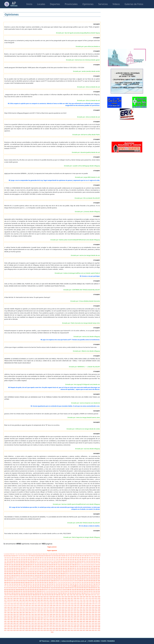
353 (83, 566)
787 (43, 586)
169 (36, 559)
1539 (48, 625)
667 (50, 581)
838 (66, 588)
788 (45, 586)
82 (36, 556)
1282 (45, 611)
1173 (5, 605)
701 (33, 582)
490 (19, 573)
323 (12, 566)
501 (45, 573)
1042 (93, 597)
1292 (75, 611)
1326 (81, 613)
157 (8, 559)
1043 (96, 597)
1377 (42, 616)
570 (15, 577)
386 (64, 568)
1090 (45, 600)
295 (43, 565)
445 (10, 572)
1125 (54, 602)
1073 (90, 598)
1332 (99, 613)
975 (99, 593)
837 (64, 588)
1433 (18, 620)
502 (48, 573)
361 (5, 568)
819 (22, 588)
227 (76, 561)
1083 (24, 600)
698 (26, 582)
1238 (9, 609)
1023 (36, 597)
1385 (66, 616)
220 (59, 561)
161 (17, 559)
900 (19, 591)
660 (33, 581)
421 (50, 570)
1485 (78, 621)
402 (5, 570)
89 (48, 556)
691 (10, 582)
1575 (60, 627)
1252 (51, 609)
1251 (48, 609)
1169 (90, 604)
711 (57, 582)
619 (33, 579)
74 (23, 556)
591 (64, 577)
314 (87, 565)
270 (80, 563)
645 (94, 579)
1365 (5, 616)
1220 (51, 607)
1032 (63, 597)
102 (71, 556)
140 (64, 558)
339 (50, 566)
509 (64, 573)
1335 (12, 614)
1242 (21, 609)
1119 (36, 602)
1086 (33, 600)
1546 (69, 625)
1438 (33, 620)
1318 (57, 613)
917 (59, 591)
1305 (18, 613)
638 (78, 579)
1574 (57, 627)
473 (76, 572)
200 (12, 561)
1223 (60, 607)
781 (29, 586)
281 (10, 565)
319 (99, 565)
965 (76, 593)
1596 (27, 629)
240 (10, 563)
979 (13, 595)
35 (55, 554)
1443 (48, 620)
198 (8, 561)
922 (71, 591)
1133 (78, 602)
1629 (30, 630)
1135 (84, 602)
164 (24, 559)
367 (19, 568)
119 (15, 558)
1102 (81, 600)
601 (87, 577)
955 (52, 593)
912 (48, 591)
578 (33, 577)
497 (36, 573)
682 (85, 581)
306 (69, 565)
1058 (45, 598)
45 (72, 554)
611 (15, 579)
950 (40, 593)
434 (80, 570)
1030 (57, 597)
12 (17, 554)
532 (22, 575)
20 (30, 554)
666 (48, 581)
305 (66, 565)
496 (33, 573)
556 (78, 575)
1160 (63, 604)
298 (50, 565)
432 (76, 570)
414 (33, 570)
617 (29, 579)
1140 (99, 602)
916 (57, 591)
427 (64, 570)
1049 (18, 598)
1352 (63, 614)
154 (97, 558)
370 (26, 568)
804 (83, 586)
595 (73, 577)
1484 (75, 621)
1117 (30, 602)
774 (12, 586)
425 (59, 570)
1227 (72, 607)
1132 (75, 602)
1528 (15, 625)
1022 (33, 597)
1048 (15, 598)
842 (76, 588)
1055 (36, 598)
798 (69, 586)
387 (66, 568)
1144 (15, 604)
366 (17, 568)
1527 (12, 625)
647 (99, 579)
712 (59, 582)
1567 (36, 627)
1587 (96, 627)
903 (26, 591)
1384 (63, 616)
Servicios (103, 4)
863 (29, 589)
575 (26, 577)
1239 (12, 609)
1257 (66, 609)
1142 (9, 604)
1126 (57, 602)
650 (10, 581)
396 (87, 568)
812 (5, 588)
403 (8, 570)
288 (26, 565)
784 (36, 586)
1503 (36, 623)
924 (76, 591)
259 (55, 563)
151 (90, 558)
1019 (24, 597)
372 (31, 568)
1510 (57, 623)
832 (52, 588)
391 (76, 568)
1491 (96, 621)
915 (55, 591)
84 (40, 556)
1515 (72, 623)
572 (19, 577)
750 (52, 584)
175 (50, 559)
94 (56, 556)
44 (70, 554)
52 (83, 554)
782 (31, 586)
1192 (63, 605)
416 (38, 570)
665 (45, 581)
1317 (54, 613)
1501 (30, 623)
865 (33, 589)
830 (48, 588)
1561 (18, 627)
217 (52, 561)
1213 (30, 607)
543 (48, 575)
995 (50, 595)
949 (38, 593)
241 (12, 563)
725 (90, 582)
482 (97, 572)
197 (5, 561)
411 (26, 570)
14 (20, 554)
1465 (18, 621)
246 (24, 563)
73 (21, 556)
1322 (69, 613)
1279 (36, 611)
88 (46, 556)
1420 (75, 618)
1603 (48, 629)
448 (17, 572)
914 (52, 591)
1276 (27, 611)
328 (24, 566)
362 (8, 568)
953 (48, 593)
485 (8, 573)
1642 (69, 630)
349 (73, 566)
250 (33, 563)
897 (12, 591)
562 (92, 575)
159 (12, 559)
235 (94, 561)
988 (34, 595)
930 (90, 591)
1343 (36, 614)
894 (5, 591)
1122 (45, 602)
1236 (99, 607)
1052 (27, 598)
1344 (39, 614)
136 (55, 558)
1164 (75, 604)
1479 (60, 621)
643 (90, 579)
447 (15, 572)
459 (43, 572)
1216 (39, 607)
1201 (90, 605)
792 (55, 586)
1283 (48, 611)
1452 (75, 620)
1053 (30, 598)
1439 (36, 620)
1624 (15, 630)
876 (59, 589)
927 (83, 591)
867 (38, 589)
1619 (96, 629)
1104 (87, 600)
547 (57, 575)
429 (69, 570)
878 (64, 589)
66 (10, 556)
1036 (75, 597)
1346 (45, 614)
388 (69, 568)
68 (13, 556)
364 (12, 568)
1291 (72, 611)
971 (90, 593)
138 (59, 558)
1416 (63, 618)
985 (27, 595)
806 (87, 586)
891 (94, 589)
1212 (27, 607)
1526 (9, 625)
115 (5, 558)
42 (67, 554)
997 (55, 595)
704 (40, 582)
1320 (63, 613)
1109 (5, 602)
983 (22, 595)
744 (38, 584)
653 (17, 581)
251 (36, 563)
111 (92, 556)
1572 (51, 627)
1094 (57, 600)
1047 (12, 598)
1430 (9, 620)
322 (10, 566)
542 (45, 575)
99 (65, 556)
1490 (93, 621)
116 (8, 558)
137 (57, 558)
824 (33, 588)
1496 (15, 623)
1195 (72, 605)
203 (19, 561)
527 (10, 575)
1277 (30, 611)
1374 (33, 616)
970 (87, 593)
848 (90, 588)
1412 (51, 618)
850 (94, 588)
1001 (65, 595)
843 (78, 588)
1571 (48, 627)
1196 (75, 605)
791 (52, 586)
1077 (5, 600)
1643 (72, 630)
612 (17, 579)
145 (76, 558)
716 (69, 582)
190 (85, 559)
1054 (33, 598)
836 (62, 588)
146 (78, 558)
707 (48, 582)
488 (15, 573)
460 (45, 572)
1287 (60, 611)
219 (57, 561)
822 (29, 588)
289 (29, 565)
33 (52, 554)
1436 (27, 620)
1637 (54, 630)
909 (40, 591)
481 (94, 572)
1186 (45, 605)
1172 (99, 604)
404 (10, 570)
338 (48, 566)
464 (55, 572)
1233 (90, 607)
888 (87, 589)
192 (90, 559)
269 (78, 563)
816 (15, 588)
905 (31, 591)
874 (55, 589)
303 (62, 565)
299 (52, 565)
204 (22, 561)
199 (10, 561)
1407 (36, 618)
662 (38, 581)
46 (73, 554)
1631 (36, 630)
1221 (54, 607)
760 (76, 584)
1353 (66, 614)
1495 (12, 623)
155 (99, 558)
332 (33, 566)
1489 (90, 621)
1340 (27, 614)
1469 (30, 621)
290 (31, 565)
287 (24, 565)
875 (57, 589)
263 (64, 563)
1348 (51, 614)
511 (69, 573)
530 (17, 575)
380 (50, 568)
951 (43, 593)
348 (71, 566)
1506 (45, 623)
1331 (96, 613)
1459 (96, 620)
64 (6, 556)
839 (69, 588)
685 (92, 581)
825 (36, 588)
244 (19, 563)
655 (22, 581)
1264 (87, 609)
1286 (57, 611)
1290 (69, 611)
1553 (90, 625)
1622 (9, 630)
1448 (63, 620)
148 (83, 558)
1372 (27, 616)
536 (31, 575)
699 (29, 582)
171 (40, 559)
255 (45, 563)
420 (48, 570)
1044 (99, 597)
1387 (72, 616)
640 (83, 579)
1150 (33, 604)
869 (43, 589)
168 (33, 559)
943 (24, 593)
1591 (12, 629)
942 (22, 593)
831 (50, 588)
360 (99, 566)
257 (50, 563)
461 (48, 572)
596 (76, 577)
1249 (42, 609)
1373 (30, 616)
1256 (63, 609)
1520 (87, 623)
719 (76, 582)
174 (48, 559)
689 (5, 582)
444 (8, 572)
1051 (24, 598)
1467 (24, 621)
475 (80, 572)
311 (80, 565)
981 (17, 595)
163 (22, 559)
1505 (42, 623)
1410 (45, 618)
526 (8, 575)
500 (43, 573)
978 (10, 595)
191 (87, 559)
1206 (9, 607)
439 (92, 570)
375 (38, 568)
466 (59, 572)
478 (87, 572)
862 (26, 589)
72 (20, 556)
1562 (21, 627)
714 (64, 582)
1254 (57, 609)
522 (94, 573)
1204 (99, 605)
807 (90, 586)
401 (99, 568)
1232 (87, 607)
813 (8, 588)
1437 (30, 620)
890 (92, 589)
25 (38, 554)
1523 (96, 623)
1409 (42, 618)
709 (52, 582)
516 (80, 573)
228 (78, 561)
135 (52, 558)
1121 (42, 602)
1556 (99, 625)
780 (26, 586)
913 (50, 591)
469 (66, 572)
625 (48, 579)
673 (64, 581)
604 (94, 577)
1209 (18, 607)
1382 (57, 616)
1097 (66, 600)
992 (43, 595)
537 (33, 575)
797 (66, 586)
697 (24, 582)
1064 (63, 598)
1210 (21, 607)
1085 (30, 600)
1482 (69, 621)
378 (45, 568)
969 (85, 593)
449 (19, 572)
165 (26, 559)
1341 (30, 614)
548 (59, 575)
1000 (62, 595)
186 (76, 559)
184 (71, 559)
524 (99, 573)
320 (5, 566)
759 (73, 584)
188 (80, 559)
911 (45, 591)
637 (76, 579)
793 (57, 586)
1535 (36, 625)
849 (92, 588)
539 (38, 575)
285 (19, 565)
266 (71, 563)
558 (83, 575)
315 (90, 565)
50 (80, 554)
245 (22, 563)
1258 (69, 609)
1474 (45, 621)
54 (87, 554)
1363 (96, 614)
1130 (69, 602)
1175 (12, 605)
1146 (21, 604)
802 (78, 586)
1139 (96, 602)
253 (40, 563)
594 (71, 577)
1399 (12, 618)
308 (73, 565)
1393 (90, 616)
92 (53, 556)
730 (5, 584)
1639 (60, 630)
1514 (69, 623)
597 (78, 577)
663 (40, 581)
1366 (9, 616)
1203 (96, 605)
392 (78, 568)
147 (80, 558)
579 (36, 577)
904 (29, 591)
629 (57, 579)
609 (10, 579)
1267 (96, 609)
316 (92, 565)
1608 (63, 629)
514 (76, 573)
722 (83, 582)
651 (12, 581)
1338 (21, 614)
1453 (78, 620)
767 (92, 584)
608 (8, 579)
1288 (63, 611)
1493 (5, 623)
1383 (60, 616)
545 (52, 575)
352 (80, 566)
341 (55, 566)
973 (94, 593)
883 (76, 589)
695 (19, 582)
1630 (33, 630)
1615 (84, 629)
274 (90, 563)
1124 (51, 602)
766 (90, 584)
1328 (87, 613)
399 (94, 568)
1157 (54, 604)
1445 (54, 620)
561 (90, 575)
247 (26, 563)
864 (31, 589)
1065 (66, 598)
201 (15, 561)
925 (78, 591)
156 (5, 559)
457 (38, 572)
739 (26, 584)
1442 (45, 620)
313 (85, 565)
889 (90, 589)
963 (71, 593)
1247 (36, 609)
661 (36, 581)
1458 (93, 620)
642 (87, 579)
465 (57, 572)
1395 (96, 616)
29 (45, 554)
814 (10, 588)
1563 (24, 627)
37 (58, 554)
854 (8, 589)
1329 (90, 613)
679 (78, 581)
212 (40, 561)
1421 (78, 618)
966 (78, 593)
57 (92, 554)
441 (97, 570)
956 (55, 593)
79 (31, 556)
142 (69, 558)
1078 (9, 600)
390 (73, 568)
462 (50, 572)
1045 (5, 598)
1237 (5, 609)
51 (82, 554)
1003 (71, 595)
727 (94, 582)
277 (97, 563)
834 (57, 588)
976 (6, 595)
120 (17, 558)
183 (69, 559)
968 (83, 593)
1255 (60, 609)
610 (12, 579)
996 (53, 595)
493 (26, 573)
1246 (33, 609)
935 (5, 593)
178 (57, 559)
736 (19, 584)
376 (40, 568)
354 (85, 566)
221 (62, 561)
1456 (87, 620)
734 (15, 584)
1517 (78, 623)
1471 (36, 621)
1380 (51, 616)
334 (38, 566)
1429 (5, 620)
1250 (45, 609)
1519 (84, 623)
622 (40, 579)
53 (85, 554)
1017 (18, 597)
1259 (72, 609)
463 (52, 572)
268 (76, 563)
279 (5, 565)
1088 (39, 600)
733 (12, 584)
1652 (99, 630)
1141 (5, 604)
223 (66, 561)
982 (20, 595)
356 (90, 566)
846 (85, 588)
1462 (9, 621)
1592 (15, 629)
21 (32, 554)
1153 (42, 604)
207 (29, 561)
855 (10, 589)
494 (29, 573)
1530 (21, 625)
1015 (12, 597)
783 (33, 586)
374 (36, 568)
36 (57, 554)
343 (59, 566)
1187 (48, 605)
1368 (15, 616)
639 (80, 579)
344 (62, 566)
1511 (60, 623)
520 (90, 573)
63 (5, 556)
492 (24, 573)
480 (92, 572)
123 (24, 558)
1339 (24, 614)
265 (69, 563)
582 (43, 577)
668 (52, 581)
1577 (66, 627)
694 (17, 582)
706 (45, 582)
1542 (57, 625)
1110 (9, 602)
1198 (81, 605)
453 (29, 572)
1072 (87, 598)
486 (10, 573)
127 (33, 558)
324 (15, 566)
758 (71, 584)
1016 (15, 597)
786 (40, 586)
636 (73, 579)
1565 (30, 627)
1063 (60, 598)
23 (35, 554)
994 (48, 595)
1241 (18, 609)
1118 (33, 602)
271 (83, 563)
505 (55, 573)
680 (80, 581)
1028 (51, 597)
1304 (15, 613)
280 (8, 565)
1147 (24, 604)
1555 (96, 625)
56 (90, 554)
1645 (78, 630)
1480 (63, 621)
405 (12, 570)
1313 (42, 613)
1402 (21, 618)
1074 (93, 598)
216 (50, 561)
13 (18, 554)
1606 (57, 629)
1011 (95, 595)
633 (66, 579)
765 (87, 584)
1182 (33, 605)
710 (55, 582)
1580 (75, 627)
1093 (54, 600)
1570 (45, 627)
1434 (21, 620)
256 (48, 563)
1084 (27, 600)
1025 (42, 597)
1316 (51, 613)
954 (50, 593)
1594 (21, 629)
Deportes (55, 4)
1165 (78, 604)
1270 (9, 611)
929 (87, 591)
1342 (33, 614)
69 (15, 556)
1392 (87, 616)
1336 (15, 614)
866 (36, 589)
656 (24, 581)
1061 (54, 598)
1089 (42, 600)
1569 (42, 627)
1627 (24, 630)
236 (97, 561)
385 (62, 568)
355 (87, 566)
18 (27, 554)
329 (26, 566)
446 (12, 572)
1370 (21, 616)
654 (19, 581)
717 (71, 582)
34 (53, 554)
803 (80, 586)
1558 (9, 627)
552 (69, 575)
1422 (81, 618)
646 (97, 579)
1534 (33, 625)
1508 (51, 623)
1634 (45, 630)
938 (12, 593)
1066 (69, 598)
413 (31, 570)
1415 (60, 618)
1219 (48, 607)
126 (31, 558)
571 (17, 577)
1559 (12, 627)
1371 (24, 616)
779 (24, 586)
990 (38, 595)
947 (33, 593)
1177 (18, 605)
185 (73, 559)
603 (92, 577)
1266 (93, 609)
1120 (39, 602)
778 (22, 586)
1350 (57, 614)
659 (31, 581)
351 (78, 566)
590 (62, 577)
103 (74, 556)
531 (19, 575)
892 (97, 589)
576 (29, 577)
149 (85, 558)
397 (90, 568)
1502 (33, 623)
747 (45, 584)
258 (52, 563)
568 (10, 577)
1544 (63, 625)
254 (43, 563)
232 (87, 561)
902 (24, 591)
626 (50, 579)
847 (87, 588)
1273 (18, 611)
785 (38, 586)
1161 (66, 604)
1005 (77, 595)
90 (50, 556)
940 (17, 593)
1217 (42, 607)
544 (50, 575)
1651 (96, 630)
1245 (30, 609)
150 (87, 558)
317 (94, 565)
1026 (45, 597)
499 (40, 573)
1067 (72, 598)
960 (64, 593)
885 (80, 589)
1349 (54, 614)
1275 (24, 611)
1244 (27, 609)
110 (90, 556)
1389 (78, 616)
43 (68, 554)
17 (25, 554)
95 (58, 556)
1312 (39, 613)
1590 (9, 629)
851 (97, 588)
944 (26, 593)
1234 (93, 607)
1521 (90, 623)
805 (85, 586)
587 (55, 577)
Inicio (29, 4)
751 (55, 584)
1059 (48, 598)
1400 (15, 618)
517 (83, 573)
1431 (12, 620)
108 (85, 556)
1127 (60, 602)
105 (78, 556)
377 (43, 568)
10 (13, 554)
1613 (78, 629)
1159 (60, 604)
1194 (69, 605)
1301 (5, 613)
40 (63, 554)
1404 (27, 618)
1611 (72, 629)
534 (26, 575)
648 (5, 581)
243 (17, 563)
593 (69, 577)
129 (38, 558)
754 (62, 584)
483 (99, 572)
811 (99, 586)
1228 (75, 607)
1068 (75, 598)
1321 (66, 613)
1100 (75, 600)
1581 (78, 627)
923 (73, 591)
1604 (51, 629)
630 (59, 579)
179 (59, 559)
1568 (39, 627)
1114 (21, 602)
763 (83, 584)
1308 (27, 613)
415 (36, 570)
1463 (12, 621)
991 (41, 595)
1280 (39, 611)
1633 (42, 630)
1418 (69, 618)
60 (96, 554)
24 (37, 554)
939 (15, 593)
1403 (24, 618)
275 (92, 563)
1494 (9, 623)
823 (31, 588)
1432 (15, 620)
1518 (81, 623)
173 (45, 559)
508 (62, 573)
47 (75, 554)
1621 (5, 630)
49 (78, 554)
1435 (24, 620)
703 (38, 582)
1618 (93, 629)
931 (92, 591)
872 (50, 589)
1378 (45, 616)
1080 (15, 600)
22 (33, 554)
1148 (27, 604)
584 (48, 577)
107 (83, 556)
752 (57, 584)
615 (24, 579)
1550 (81, 625)
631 (62, 579)
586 (52, 577)
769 (97, 584)
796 (64, 586)
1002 (68, 595)
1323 (72, 613)
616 (26, 579)
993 (46, 595)
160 (15, 559)
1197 (78, 605)
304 (64, 565)
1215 (36, 607)
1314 (45, 613)
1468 (27, 621)
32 (50, 554)
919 (64, 591)
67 (11, 556)
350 (76, 566)
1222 (57, 607)
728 (97, 582)
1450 (69, 620)
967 (80, 593)
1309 (30, 613)
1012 (98, 595)
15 (22, 554)
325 (17, 566)
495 (31, 573)
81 (35, 556)
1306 (21, 613)
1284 (51, 611)
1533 (30, 625)
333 (36, 566)
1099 (72, 600)
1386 (69, 616)
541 (43, 575)
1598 (33, 629)
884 (78, 589)
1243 (24, 609)
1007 (83, 595)
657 (26, 581)
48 (77, 554)
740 (29, 584)
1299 (96, 611)
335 (40, 566)
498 (38, 573)
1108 (99, 600)
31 (48, 554)
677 (73, 581)
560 (87, 575)
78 (30, 556)
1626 (21, 630)
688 (99, 581)
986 (29, 595)
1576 (63, 627)
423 (55, 570)
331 (31, 566)
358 (94, 566)
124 (26, 558)
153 (94, 558)
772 (8, 586)
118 (12, 558)
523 (97, 573)
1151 (36, 604)
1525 (5, 625)
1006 (80, 595)
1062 (57, 598)
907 (36, 591)
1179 (24, 605)
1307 (24, 613)
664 (43, 581)
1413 (54, 618)
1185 (42, 605)
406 (15, 570)
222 (64, 561)
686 (94, 581)
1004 (74, 595)
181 (64, 559)
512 (71, 573)
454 (31, 572)
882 (73, 589)
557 (80, 575)
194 (94, 559)
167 (31, 559)
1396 (99, 616)
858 (17, 589)
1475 (48, 621)
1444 (51, 620)
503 (50, 573)
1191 (60, 605)
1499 (24, 623)
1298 (93, 611)
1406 (33, 618)
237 (99, 561)
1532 (27, 625)
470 (69, 572)
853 (5, 589)
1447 (60, 620)
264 (66, 563)
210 (36, 561)
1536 (39, 625)
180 (62, 559)
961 (66, 593)
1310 (33, 613)
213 (43, 561)
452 (26, 572)
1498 (21, 623)
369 (24, 568)
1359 (84, 614)
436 (85, 570)
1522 (93, 623)
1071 (84, 598)
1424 (87, 618)
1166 (81, 604)
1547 (72, 625)
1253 (54, 609)
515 (78, 573)
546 (55, 575)
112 (95, 556)
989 (36, 595)
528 (12, 575)
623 (43, 579)
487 (12, 573)
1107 (96, 600)
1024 (39, 597)
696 (22, 582)
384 (59, 568)
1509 (54, 623)
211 (38, 561)
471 (71, 572)
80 (33, 556)
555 (76, 575)
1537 (42, 625)
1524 (99, 623)
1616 (87, 629)
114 (99, 556)
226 (73, 561)
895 (8, 591)
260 (57, 563)
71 (18, 556)
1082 (21, 600)
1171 (96, 604)
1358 (81, 614)
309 (76, 565)
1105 (90, 600)
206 (26, 561)
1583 (84, 627)
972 (92, 593)
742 (33, 584)
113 (97, 556)
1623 (12, 630)
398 (92, 568)
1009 (89, 595)
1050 (21, 598)
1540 (51, 625)
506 (57, 573)
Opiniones (88, 4)
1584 (87, 627)
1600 (39, 629)
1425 (90, 618)
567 (8, 577)
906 (33, 591)
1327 (84, 613)
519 (87, 573)
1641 (66, 630)
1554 (93, 625)
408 (19, 570)
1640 (63, 630)
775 (15, 586)
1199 (84, 605)
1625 (18, 630)
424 (57, 570)
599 (83, 577)
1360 (87, 614)
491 (22, 573)
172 (43, 559)
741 (31, 584)
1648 (87, 630)
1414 (57, 618)
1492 (99, 621)
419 (45, 570)
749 (50, 584)
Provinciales (71, 4)
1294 (81, 611)
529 (15, 575)
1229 (78, 607)
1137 (90, 602)
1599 (36, 629)
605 (97, 577)
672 (62, 581)
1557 (5, 627)
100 (67, 556)
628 (55, 579)
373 (33, 568)
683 (87, 581)
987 (31, 595)
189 (83, 559)
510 (66, 573)
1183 (36, 605)
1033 (66, 597)
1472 (39, 621)
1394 (93, 616)
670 (57, 581)
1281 (42, 611)
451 (24, 572)
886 (83, 589)
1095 (60, 600)
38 (60, 554)
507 (59, 573)
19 (28, 554)
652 (15, 581)
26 (40, 554)
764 (85, 584)
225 (71, 561)
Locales (41, 4)
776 (17, 586)
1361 (90, 614)
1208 (15, 607)
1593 (18, 629)
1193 (66, 605)
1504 (39, 623)
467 (62, 572)
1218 (45, 607)
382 (55, 568)
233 (90, 561)
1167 (84, 604)
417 (40, 570)
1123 (48, 602)
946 (31, 593)
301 (57, 565)
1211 (24, 607)
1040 (87, 597)
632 (64, 579)
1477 (54, 621)
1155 (48, 604)
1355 (72, 614)
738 (24, 584)
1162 (69, 604)
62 (100, 554)
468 (64, 572)
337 (45, 566)
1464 (15, 621)
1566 (33, 627)
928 (85, 591)
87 (45, 556)
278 (99, 563)
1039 (84, 597)
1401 (18, 618)
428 (66, 570)
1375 (36, 616)
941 (19, 593)
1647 (84, 630)
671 (59, 581)
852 (99, 588)
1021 (30, 597)
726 (92, 582)
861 (24, 589)
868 (40, 589)
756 (66, 584)
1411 (48, 618)
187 (78, 559)
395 (85, 568)
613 (19, 579)
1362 (93, 614)
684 (90, 581)
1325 (78, 613)
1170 (93, 604)
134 (50, 558)
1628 (27, 630)
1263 (84, 609)
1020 (27, 597)
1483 (72, 621)
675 (69, 581)
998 (57, 595)
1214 (33, 607)
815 (12, 588)
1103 (84, 600)
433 (78, 570)
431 (73, 570)
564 (97, 575)
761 (78, 584)
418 (43, 570)
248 (29, 563)
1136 (87, 602)
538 (36, 575)
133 (48, 558)
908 (38, 591)
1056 (39, 598)
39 (62, 554)
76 (26, 556)
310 (78, 565)
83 (38, 556)
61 (98, 554)
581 (40, 577)
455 (33, 572)
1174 (9, 605)
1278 (33, 611)
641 (85, 579)
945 (29, 593)
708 (50, 582)
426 (62, 570)
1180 (27, 605)
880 (69, 589)
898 (15, 591)
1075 (96, 598)
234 (92, 561)
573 (22, 577)
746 (43, 584)
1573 (54, 627)
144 (73, 558)
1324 (75, 613)
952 (45, 593)
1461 (5, 621)
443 (5, 572)
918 (62, 591)
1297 (90, 611)
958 (59, 593)
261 (59, 563)
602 (90, 577)
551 (66, 575)
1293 (78, 611)
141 (66, 558)
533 (24, 575)
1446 (57, 620)
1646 (81, 630)
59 (95, 554)
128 (36, 558)
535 (29, 575)
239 (8, 563)
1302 (9, 613)
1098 (69, 600)
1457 (90, 620)
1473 (42, 621)
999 (60, 595)
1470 (33, 621)
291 (33, 565)
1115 (24, 602)
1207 (12, 607)
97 (61, 556)
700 (31, 582)
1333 (5, 614)
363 (10, 568)
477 (85, 572)
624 (45, 579)
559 (85, 575)
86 (43, 556)
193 (92, 559)
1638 (57, 630)
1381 (54, 616)
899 (17, 591)
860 (22, 589)
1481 (66, 621)
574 (24, 577)
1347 (48, 614)
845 (83, 588)
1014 (9, 597)
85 (41, 556)
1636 (51, 630)
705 (43, 582)
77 (28, 556)
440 (94, 570)
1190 (57, 605)
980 (15, 595)
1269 (5, 611)
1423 (84, 618)
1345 (42, 614)
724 (87, 582)
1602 (45, 629)
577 (31, 577)
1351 (60, 614)
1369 (18, 616)
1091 (48, 600)
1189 (54, 605)
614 (22, 579)
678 (76, 581)
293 (38, 565)
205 (24, 561)
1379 (48, 616)
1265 (90, 609)
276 (94, 563)
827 (40, 588)
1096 (63, 600)
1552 (87, 625)
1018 (21, 597)
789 (48, 586)
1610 (69, 629)
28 (43, 554)
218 (55, 561)
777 (19, 586)
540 (40, 575)
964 (73, 593)
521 (92, 573)
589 (59, 577)
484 (5, 573)
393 (80, 568)
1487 (84, 621)
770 (99, 584)
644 (92, 579)
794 (59, 586)
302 (59, 565)
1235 (96, 607)
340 (52, 566)
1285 (54, 611)
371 (29, 568)
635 (71, 579)
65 (8, 556)
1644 (75, 630)
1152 (39, 604)
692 (12, 582)
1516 (75, 623)
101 (69, 556)
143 (71, 558)
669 (55, 581)
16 (23, 554)
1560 (15, 627)
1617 (90, 629)
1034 (69, 597)
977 (8, 595)
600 (85, 577)
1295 (84, 611)
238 (5, 563)
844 (80, 588)
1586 (93, 627)
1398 (9, 618)
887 (85, 589)
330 (29, 566)
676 (71, 581)
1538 (45, 625)
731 (8, 584)
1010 (92, 595)
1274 (21, 611)
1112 (15, 602)
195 (97, 559)
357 (92, 566)
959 (62, 593)
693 (15, 582)
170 (38, 559)
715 (66, 582)
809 (94, 586)
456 (36, 572)
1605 (54, 629)
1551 (84, 625)
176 (52, 559)
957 (57, 593)
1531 (24, 625)
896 (10, 591)
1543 (60, 625)
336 (43, 566)
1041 (90, 597)
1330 (93, 613)
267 (73, 563)
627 (52, 579)
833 (55, 588)
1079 (12, 600)
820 (24, 588)
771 (5, 586)
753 (59, 584)
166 (29, 559)
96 (60, 556)
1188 (51, 605)
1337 (18, 614)
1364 (99, 614)
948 (36, 593)
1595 (24, 629)
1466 (21, 621)
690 (8, 582)
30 (47, 554)
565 (99, 575)
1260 (75, 609)
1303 (12, 613)
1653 (52, 632)
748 (48, 584)
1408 (39, 618)
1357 (78, 614)
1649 (90, 630)
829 (45, 588)
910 (43, 591)
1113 (18, 602)
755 (64, 584)
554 (73, 575)
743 (36, 584)
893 (99, 589)
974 (97, 593)
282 (12, 565)
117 (10, 558)
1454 (81, 620)
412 (29, 570)
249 (31, 563)
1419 (72, 618)
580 (38, 577)
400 (97, 568)
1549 (78, 625)
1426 (93, 618)
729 (99, 582)
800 (73, 586)
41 (65, 554)
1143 (12, 604)
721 (80, 582)
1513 (66, 623)
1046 (9, 598)
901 (22, 591)
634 (69, 579)
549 (62, 575)
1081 (18, 600)
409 (22, 570)
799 (71, 586)
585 (50, 577)
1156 (51, 604)
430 (71, 570)
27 (42, 554)
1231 (84, 607)
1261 (78, 609)
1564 (27, 627)
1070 (81, 598)
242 (15, 563)
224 (69, 561)
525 (5, 575)
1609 (66, 629)
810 (97, 586)
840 (71, 588)
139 (62, 558)
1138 (93, 602)
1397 (5, 618)
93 (55, 556)
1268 (99, 609)
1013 (5, 597)
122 (22, 558)
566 (5, 577)
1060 (51, 598)
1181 (30, 605)
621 (38, 579)
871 (48, 589)
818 (19, 588)
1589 (5, 629)
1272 (15, 611)
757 (69, 584)
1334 (9, 614)
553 (71, 575)
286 (22, 565)
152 (92, 558)
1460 (99, 620)
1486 (81, 621)
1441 (42, 620)
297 (48, 565)
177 (55, 559)
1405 (30, 618)
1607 (60, 629)
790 (50, 586)
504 (52, 573)
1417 (66, 618)
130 (40, 558)
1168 (87, 604)
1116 (27, 602)
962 (69, 593)
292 (36, 565)
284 (17, 565)
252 (38, 563)
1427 (96, 618)
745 (40, 584)
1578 (69, 627)
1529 (18, 625)
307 (71, 565)
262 (62, 563)
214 (45, 561)
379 (48, 568)
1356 (75, 614)
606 (99, 577)
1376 (39, 616)
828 (43, 588)
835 (59, 588)
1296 (87, 611)
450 (22, 572)
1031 (60, 597)
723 (85, 582)
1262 (81, 609)
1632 (39, 630)
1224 (63, 607)
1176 (15, 605)
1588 (99, 627)
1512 (63, 623)
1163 (72, 604)
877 (62, 589)
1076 (99, 598)
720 (78, 582)
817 (17, 588)
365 (15, 568)
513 (73, 573)
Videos (116, 4)
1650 (93, 630)
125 (29, 558)
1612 (75, 629)
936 (8, 593)
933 (97, 591)
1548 (75, 625)
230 (83, 561)
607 (5, 579)
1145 (18, 604)
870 (45, 589)
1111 (12, 602)
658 (29, 581)
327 (22, 566)
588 (57, 577)
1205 (5, 607)
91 (51, 556)
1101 (78, 600)
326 (19, 566)
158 (10, 559)
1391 (84, 616)
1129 (66, 602)
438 (90, 570)
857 (15, 589)
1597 (30, 629)
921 (69, 591)
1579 (72, 627)
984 (24, 595)
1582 (81, 627)
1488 (87, 621)
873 (52, 589)
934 (99, 591)
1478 (57, 621)
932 (94, 591)
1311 (36, 613)
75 (25, 556)
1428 (99, 618)
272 (85, 563)
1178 (21, 605)
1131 (72, 602)
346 (66, 566)
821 (26, 588)
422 (52, 570)
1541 (54, 625)
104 (76, 556)
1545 (66, 625)
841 (73, 588)
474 (78, 572)
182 (66, 559)
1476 (51, 621)
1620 (99, 629)
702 (36, 582)
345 (64, 566)
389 (71, 568)
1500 (27, 623)
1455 (84, 620)
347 (69, 566)
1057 (42, 598)
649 (8, 581)
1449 (66, 620)
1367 (12, 616)
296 (45, 565)
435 (83, 570)
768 (94, 584)
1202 (93, 605)
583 (45, 577)
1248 (39, 609)
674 (66, 581)
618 (31, 579)
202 (17, 561)
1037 (78, 597)
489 (17, 573)
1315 (48, 613)
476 (83, 572)
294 (40, 565)
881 (71, 589)
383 (57, 568)
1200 (87, 605)
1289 (66, 611)
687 (97, 581)
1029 (54, 597)
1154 (45, 604)
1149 (30, 604)
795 (62, 586)
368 (22, 568)
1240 (15, 609)
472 (73, 572)
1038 (81, 597)
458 (40, 572)
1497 (18, 623)
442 (99, 570)
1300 (99, 611)
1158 (57, 604)
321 (8, 566)
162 (19, 559)
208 (31, 561)
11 (15, 554)
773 (10, 586)
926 (80, 591)
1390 (81, 616)
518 (85, 573)
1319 (60, 613)
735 (17, 584)
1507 (48, 623)
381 (52, 568)
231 (85, 561)
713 (62, 582)
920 (66, 591)
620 (36, 579)
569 (12, 577)
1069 (78, 598)
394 (83, 568)
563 (94, 575)
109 (88, 556)
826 (38, 588)
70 (16, 556)
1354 (69, 614)
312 (83, 565)
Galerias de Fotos (134, 4)
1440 (39, 620)
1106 (93, 600)
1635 (48, 630)
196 (99, 559)
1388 (75, 616)
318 (97, 565)
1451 (72, 620)
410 (24, 570)
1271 (12, 611)
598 (80, 577)
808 (92, 586)
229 (80, 561)
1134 (81, 602)
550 (64, 575)
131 (43, 558)
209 (33, 561)
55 (88, 554)
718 (73, 582)
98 (63, 556)
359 (97, 566)
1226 (69, 607)
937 (10, 593)
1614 (81, 629)
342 (57, 566)
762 (80, 584)
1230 (81, 607)
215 (48, 561)
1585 (90, 627)
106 (81, 556)
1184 (39, 605)
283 (15, 565)
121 (19, 558)
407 (17, 570)
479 (90, 572)
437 (87, 570)
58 (93, 554)
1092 (51, 600)
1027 (48, 597)
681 (83, 581)
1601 (42, 629)
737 (22, 584)
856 (12, 589)
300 (55, 565)
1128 (63, 602)
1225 (66, 607)
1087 (36, 600)
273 (87, 563)
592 (66, 577)
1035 (72, 597)
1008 (86, 595)
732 (10, 584)
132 (45, 558)
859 (19, 589)
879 (66, 589)
